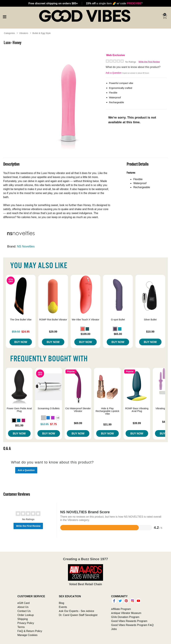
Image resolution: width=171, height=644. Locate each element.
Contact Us (24, 611)
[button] (83, 329)
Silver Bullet (150, 320)
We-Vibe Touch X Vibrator (86, 320)
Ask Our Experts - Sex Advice (76, 611)
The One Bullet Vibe (21, 320)
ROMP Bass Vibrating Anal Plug (137, 410)
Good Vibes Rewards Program (129, 621)
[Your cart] (164, 17)
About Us (23, 607)
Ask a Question (114, 73)
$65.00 (118, 334)
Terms (21, 627)
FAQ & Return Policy (30, 631)
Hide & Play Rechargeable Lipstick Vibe (107, 411)
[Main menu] (5, 16)
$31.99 (107, 424)
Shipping (23, 619)
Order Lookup (26, 615)
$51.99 (19, 425)
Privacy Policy (26, 623)
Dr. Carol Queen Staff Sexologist (78, 615)
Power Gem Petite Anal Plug (19, 410)
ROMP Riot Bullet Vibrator (53, 320)
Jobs (114, 629)
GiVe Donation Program (125, 617)
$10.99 (150, 332)
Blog (61, 603)
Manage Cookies (27, 635)
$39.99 (137, 423)
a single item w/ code (114, 3)
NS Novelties (26, 246)
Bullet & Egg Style (41, 33)
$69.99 (78, 423)
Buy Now (21, 342)
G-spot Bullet (118, 320)
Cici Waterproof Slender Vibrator (78, 410)
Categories (9, 33)
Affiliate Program (121, 609)
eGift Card (23, 603)
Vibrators (24, 33)
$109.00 (85, 334)
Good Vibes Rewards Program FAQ (132, 625)
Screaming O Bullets (49, 408)
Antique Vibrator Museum (126, 613)
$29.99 (53, 332)
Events (63, 607)
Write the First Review (149, 62)
